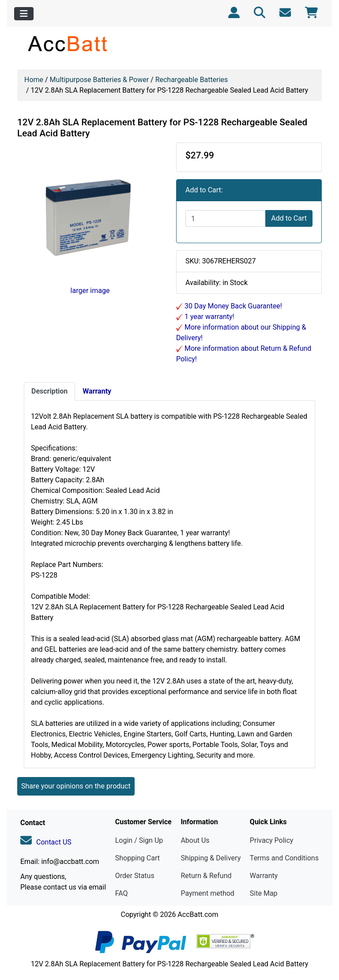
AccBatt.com (198, 914)
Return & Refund (206, 876)
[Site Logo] (68, 43)
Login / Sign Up (139, 840)
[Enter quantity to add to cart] (226, 218)
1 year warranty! (209, 317)
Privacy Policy (272, 840)
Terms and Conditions (284, 858)
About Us (195, 840)
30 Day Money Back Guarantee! (232, 306)
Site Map (264, 893)
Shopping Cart (137, 858)
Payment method (207, 893)
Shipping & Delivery (211, 858)
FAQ (122, 893)
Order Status (135, 876)
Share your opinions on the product (76, 786)
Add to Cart (289, 218)
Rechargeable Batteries (192, 80)
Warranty (264, 876)
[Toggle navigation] (24, 14)
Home (34, 80)
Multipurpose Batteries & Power (99, 80)
